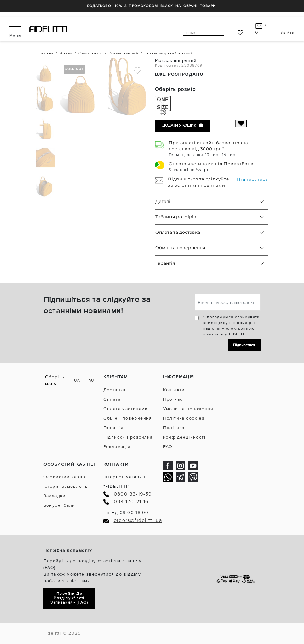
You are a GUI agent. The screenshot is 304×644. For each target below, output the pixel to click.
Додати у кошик (183, 125)
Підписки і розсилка (128, 437)
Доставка (115, 390)
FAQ (168, 447)
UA (77, 381)
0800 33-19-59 (133, 494)
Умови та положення (188, 409)
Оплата (112, 399)
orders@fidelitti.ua (138, 520)
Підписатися (244, 345)
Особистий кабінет (66, 477)
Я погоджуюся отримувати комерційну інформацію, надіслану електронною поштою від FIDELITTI (232, 326)
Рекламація (117, 447)
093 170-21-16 (131, 502)
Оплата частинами (126, 409)
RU (91, 381)
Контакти (174, 390)
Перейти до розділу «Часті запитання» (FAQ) (69, 598)
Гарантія (165, 263)
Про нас (173, 399)
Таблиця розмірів (176, 217)
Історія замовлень (66, 486)
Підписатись (252, 179)
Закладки (55, 496)
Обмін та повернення (180, 248)
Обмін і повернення (128, 418)
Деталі (163, 201)
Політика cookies (184, 418)
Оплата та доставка (178, 232)
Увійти (288, 33)
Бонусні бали (59, 505)
